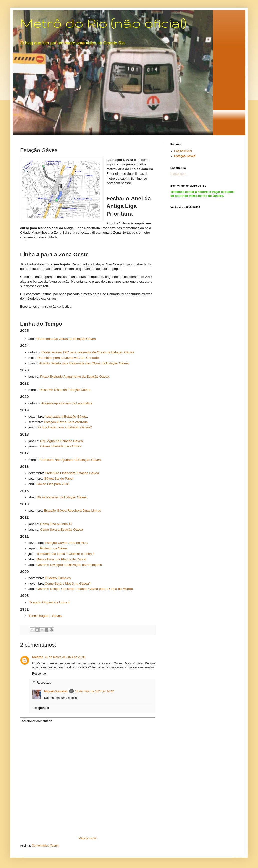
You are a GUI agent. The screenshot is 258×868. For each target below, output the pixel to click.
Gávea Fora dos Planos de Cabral (61, 559)
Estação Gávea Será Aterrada (66, 422)
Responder (39, 674)
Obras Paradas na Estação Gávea (61, 497)
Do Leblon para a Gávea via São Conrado (68, 358)
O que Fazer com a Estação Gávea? (65, 427)
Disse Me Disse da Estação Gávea (65, 390)
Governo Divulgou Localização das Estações (69, 565)
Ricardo (38, 657)
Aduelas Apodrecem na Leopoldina (67, 403)
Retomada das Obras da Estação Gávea (66, 339)
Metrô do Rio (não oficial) (103, 23)
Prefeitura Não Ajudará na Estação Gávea (70, 460)
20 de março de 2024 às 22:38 (65, 657)
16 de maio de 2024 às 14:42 (95, 691)
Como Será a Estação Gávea (62, 529)
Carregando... (179, 174)
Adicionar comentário (37, 721)
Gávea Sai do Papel (58, 479)
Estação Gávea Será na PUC (66, 543)
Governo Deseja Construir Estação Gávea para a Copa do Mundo (85, 589)
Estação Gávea (185, 156)
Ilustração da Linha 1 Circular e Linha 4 (66, 554)
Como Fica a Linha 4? (56, 524)
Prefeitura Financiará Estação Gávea (72, 473)
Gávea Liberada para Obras (60, 446)
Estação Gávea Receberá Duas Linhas (72, 511)
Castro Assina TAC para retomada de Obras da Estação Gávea (88, 352)
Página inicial (88, 838)
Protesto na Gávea (54, 548)
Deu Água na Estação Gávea (61, 441)
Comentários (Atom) (45, 846)
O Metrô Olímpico (58, 578)
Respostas (44, 683)
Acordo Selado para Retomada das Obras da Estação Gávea (84, 363)
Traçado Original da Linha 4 (49, 602)
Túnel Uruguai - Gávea (45, 616)
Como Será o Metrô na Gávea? (68, 584)
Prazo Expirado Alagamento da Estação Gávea (75, 376)
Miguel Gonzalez (56, 691)
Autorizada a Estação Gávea (66, 417)
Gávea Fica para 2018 (53, 484)
